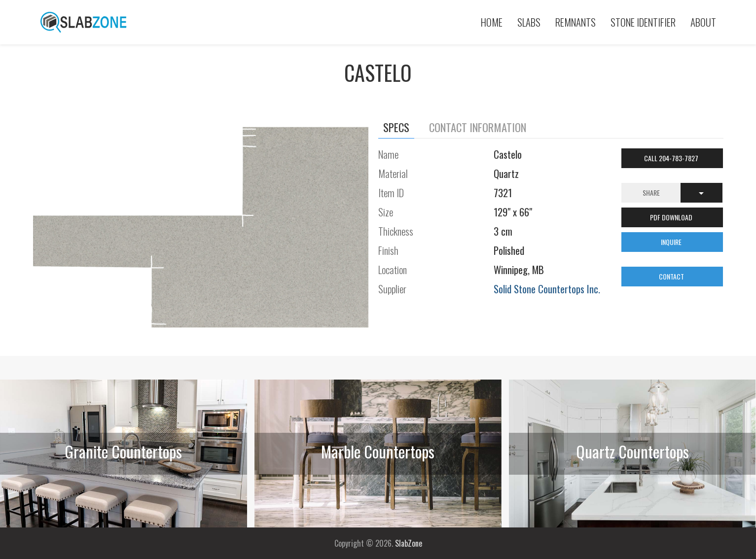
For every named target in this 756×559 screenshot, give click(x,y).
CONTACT (672, 276)
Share (651, 192)
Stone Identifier (643, 22)
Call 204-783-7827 (672, 158)
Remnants (576, 22)
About (703, 22)
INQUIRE (672, 242)
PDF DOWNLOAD (672, 217)
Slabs (529, 22)
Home (492, 22)
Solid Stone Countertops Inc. (547, 289)
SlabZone (409, 543)
